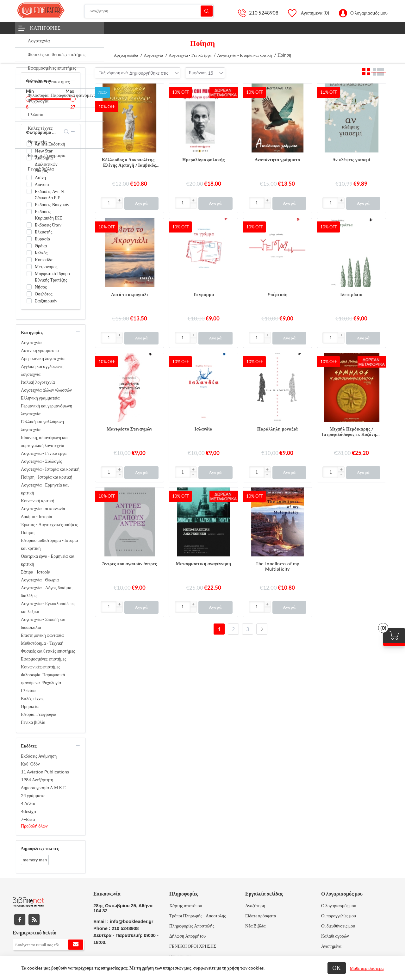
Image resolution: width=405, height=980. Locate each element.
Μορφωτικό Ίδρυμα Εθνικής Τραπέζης (52, 277)
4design (28, 811)
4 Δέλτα (28, 803)
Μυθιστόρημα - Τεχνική (42, 643)
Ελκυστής (44, 232)
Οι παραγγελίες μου (339, 916)
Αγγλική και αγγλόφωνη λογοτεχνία (42, 370)
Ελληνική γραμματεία (40, 398)
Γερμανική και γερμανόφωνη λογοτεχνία (47, 410)
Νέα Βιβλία (255, 926)
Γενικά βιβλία (33, 722)
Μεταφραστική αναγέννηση (204, 564)
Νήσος (41, 287)
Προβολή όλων (34, 826)
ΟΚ (337, 968)
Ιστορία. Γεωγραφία (39, 714)
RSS (34, 919)
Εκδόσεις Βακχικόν (52, 205)
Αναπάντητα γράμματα (277, 160)
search (67, 132)
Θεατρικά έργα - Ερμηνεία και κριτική (48, 560)
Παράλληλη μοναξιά (277, 429)
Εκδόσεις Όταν (48, 225)
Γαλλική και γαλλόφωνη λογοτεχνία (42, 426)
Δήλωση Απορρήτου (187, 936)
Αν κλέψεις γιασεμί (352, 160)
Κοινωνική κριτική (37, 501)
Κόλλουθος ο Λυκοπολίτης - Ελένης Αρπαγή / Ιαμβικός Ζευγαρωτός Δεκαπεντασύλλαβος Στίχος (130, 163)
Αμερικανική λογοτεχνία (43, 358)
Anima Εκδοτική (50, 144)
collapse (73, 80)
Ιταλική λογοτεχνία (38, 382)
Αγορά (141, 203)
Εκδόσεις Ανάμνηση (39, 756)
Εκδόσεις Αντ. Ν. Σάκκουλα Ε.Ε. (50, 195)
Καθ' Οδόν (30, 764)
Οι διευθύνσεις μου (338, 926)
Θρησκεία (30, 706)
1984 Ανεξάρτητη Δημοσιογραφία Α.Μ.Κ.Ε (43, 784)
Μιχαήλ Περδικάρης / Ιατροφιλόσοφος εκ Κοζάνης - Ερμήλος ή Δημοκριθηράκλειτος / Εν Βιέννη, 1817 (351, 432)
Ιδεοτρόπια (351, 295)
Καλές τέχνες (33, 698)
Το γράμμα (203, 295)
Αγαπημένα (331, 946)
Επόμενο (262, 629)
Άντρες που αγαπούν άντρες (130, 564)
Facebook (20, 919)
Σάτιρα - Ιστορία (36, 572)
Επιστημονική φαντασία (42, 635)
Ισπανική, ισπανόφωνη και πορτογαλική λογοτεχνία (44, 441)
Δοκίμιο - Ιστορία (37, 517)
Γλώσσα (28, 691)
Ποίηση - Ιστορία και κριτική (47, 477)
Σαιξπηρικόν (46, 301)
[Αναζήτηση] (149, 11)
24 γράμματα (33, 796)
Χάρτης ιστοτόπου (186, 906)
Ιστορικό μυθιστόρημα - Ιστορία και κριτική (50, 544)
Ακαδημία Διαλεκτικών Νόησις (46, 164)
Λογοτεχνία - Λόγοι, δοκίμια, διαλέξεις (47, 592)
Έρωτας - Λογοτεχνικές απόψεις (49, 524)
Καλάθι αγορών (335, 936)
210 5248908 (264, 13)
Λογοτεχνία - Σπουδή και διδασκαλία (43, 623)
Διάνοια (42, 184)
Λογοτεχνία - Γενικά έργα (44, 453)
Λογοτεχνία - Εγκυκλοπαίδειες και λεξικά (48, 608)
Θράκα (41, 246)
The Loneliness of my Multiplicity (277, 566)
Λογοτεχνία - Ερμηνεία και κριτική (45, 489)
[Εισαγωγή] (109, 203)
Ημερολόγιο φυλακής (203, 160)
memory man (35, 860)
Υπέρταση (277, 295)
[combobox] (149, 73)
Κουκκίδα (44, 260)
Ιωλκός (41, 253)
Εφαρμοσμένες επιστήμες (44, 659)
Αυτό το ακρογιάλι (130, 295)
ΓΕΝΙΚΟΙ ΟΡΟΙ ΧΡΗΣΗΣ (193, 946)
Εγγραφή (76, 945)
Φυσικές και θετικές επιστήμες (48, 651)
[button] (119, 201)
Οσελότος (44, 294)
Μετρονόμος (46, 267)
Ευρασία (42, 239)
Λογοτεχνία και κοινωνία (43, 509)
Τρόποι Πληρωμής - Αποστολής (198, 916)
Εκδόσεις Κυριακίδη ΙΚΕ (48, 215)
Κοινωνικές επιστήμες (40, 667)
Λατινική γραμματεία (40, 350)
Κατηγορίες (45, 28)
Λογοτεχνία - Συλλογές (41, 461)
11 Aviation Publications (45, 772)
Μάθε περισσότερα (367, 968)
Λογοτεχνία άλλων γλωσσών (46, 390)
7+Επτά (28, 819)
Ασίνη (40, 177)
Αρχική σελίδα (126, 55)
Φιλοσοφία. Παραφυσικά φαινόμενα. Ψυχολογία (43, 679)
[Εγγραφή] (48, 945)
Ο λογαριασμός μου (369, 13)
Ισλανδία (204, 429)
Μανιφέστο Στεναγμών (129, 429)
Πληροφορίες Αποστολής (192, 926)
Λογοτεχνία (31, 343)
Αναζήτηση (207, 11)
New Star (44, 151)
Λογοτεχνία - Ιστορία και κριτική (50, 469)
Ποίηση (28, 532)
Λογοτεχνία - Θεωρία (40, 580)
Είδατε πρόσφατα (261, 916)
